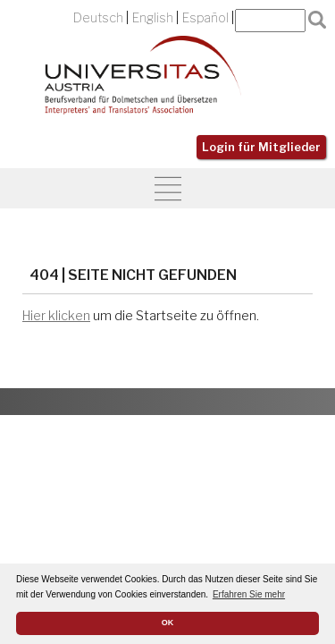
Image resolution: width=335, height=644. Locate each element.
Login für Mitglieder (261, 147)
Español (205, 18)
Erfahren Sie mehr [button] (249, 594)
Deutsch (98, 18)
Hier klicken (56, 316)
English (153, 18)
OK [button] (168, 623)
